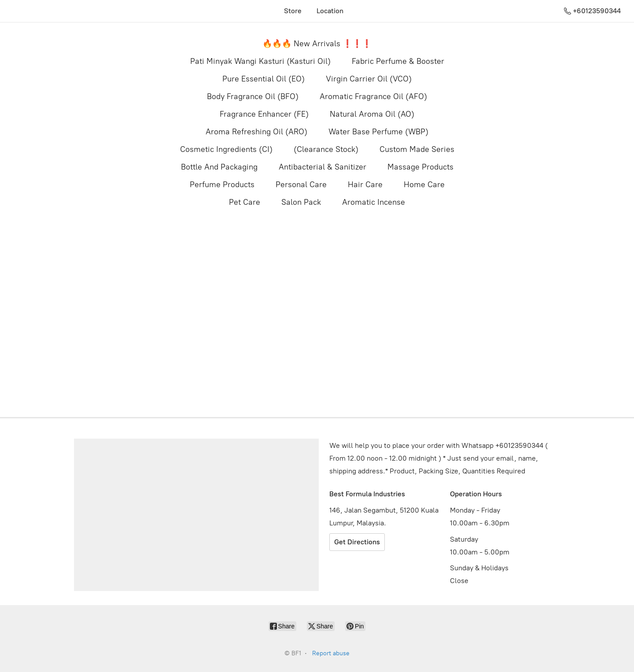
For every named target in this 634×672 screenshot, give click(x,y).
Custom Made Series (417, 149)
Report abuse (331, 653)
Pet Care (245, 202)
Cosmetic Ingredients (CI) (226, 149)
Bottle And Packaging (219, 167)
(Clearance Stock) (326, 149)
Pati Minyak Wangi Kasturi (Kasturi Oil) (260, 61)
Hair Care (365, 185)
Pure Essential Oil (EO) (264, 79)
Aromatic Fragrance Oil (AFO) (373, 96)
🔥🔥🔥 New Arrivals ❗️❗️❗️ (317, 44)
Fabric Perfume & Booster (398, 61)
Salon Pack (301, 202)
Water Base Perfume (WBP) (378, 132)
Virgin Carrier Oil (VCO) (369, 79)
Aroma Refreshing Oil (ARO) (256, 132)
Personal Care (301, 185)
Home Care (424, 185)
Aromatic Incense (374, 202)
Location (330, 11)
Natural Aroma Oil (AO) (372, 114)
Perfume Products (222, 185)
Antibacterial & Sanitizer (323, 167)
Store (293, 11)
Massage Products (420, 167)
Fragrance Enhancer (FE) (264, 114)
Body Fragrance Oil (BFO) (253, 96)
